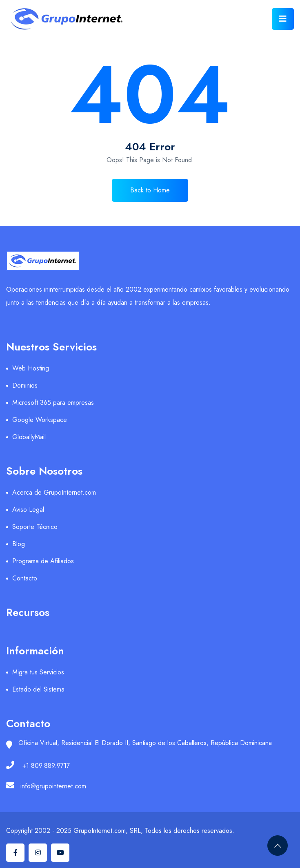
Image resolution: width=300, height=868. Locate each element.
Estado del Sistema (38, 689)
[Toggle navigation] (283, 19)
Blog (19, 544)
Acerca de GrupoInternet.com (54, 492)
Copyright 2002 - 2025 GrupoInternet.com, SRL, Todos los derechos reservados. (120, 831)
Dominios (25, 385)
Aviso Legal (28, 510)
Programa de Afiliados (43, 561)
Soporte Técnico (35, 527)
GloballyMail (29, 437)
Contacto (25, 578)
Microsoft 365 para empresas (53, 403)
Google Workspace (40, 420)
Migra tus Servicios (38, 672)
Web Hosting (31, 368)
